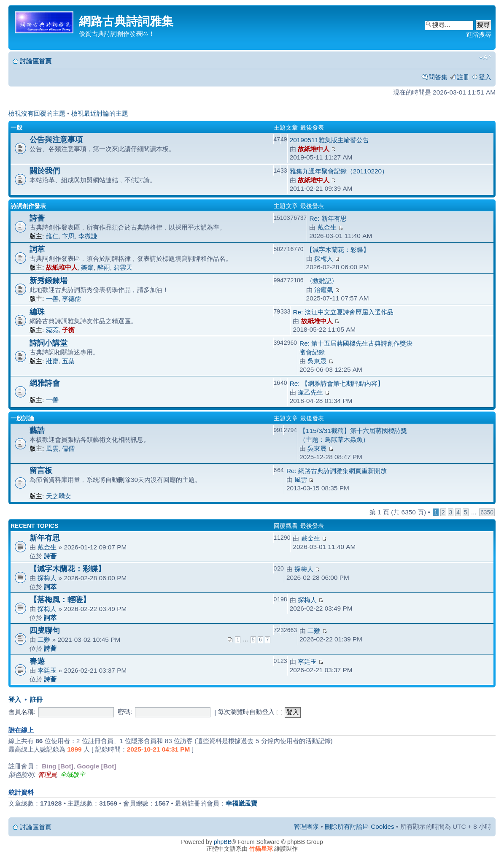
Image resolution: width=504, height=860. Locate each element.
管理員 (47, 775)
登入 (485, 77)
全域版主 (73, 775)
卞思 (68, 236)
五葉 (68, 361)
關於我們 (45, 171)
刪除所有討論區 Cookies (360, 826)
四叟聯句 (45, 630)
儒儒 (68, 448)
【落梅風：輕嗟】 (60, 599)
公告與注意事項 (56, 139)
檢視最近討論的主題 (100, 113)
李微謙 (88, 236)
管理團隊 (306, 826)
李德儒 (71, 299)
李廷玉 (47, 670)
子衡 (68, 330)
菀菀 (52, 330)
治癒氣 (324, 290)
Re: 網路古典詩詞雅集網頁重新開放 (337, 471)
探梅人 (324, 258)
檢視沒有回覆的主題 (37, 113)
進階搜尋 (479, 34)
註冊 (463, 77)
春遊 (37, 661)
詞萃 (37, 249)
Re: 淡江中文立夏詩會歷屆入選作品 (343, 312)
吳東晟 (317, 361)
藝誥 (37, 430)
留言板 (41, 470)
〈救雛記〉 (322, 281)
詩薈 (37, 218)
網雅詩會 (45, 383)
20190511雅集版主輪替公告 (329, 140)
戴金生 (327, 227)
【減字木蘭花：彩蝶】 (338, 250)
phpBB (223, 842)
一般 (16, 127)
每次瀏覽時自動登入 (250, 712)
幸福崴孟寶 (241, 803)
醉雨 (104, 267)
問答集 (438, 77)
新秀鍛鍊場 (49, 280)
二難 (44, 640)
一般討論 (22, 418)
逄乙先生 (310, 392)
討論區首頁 (36, 61)
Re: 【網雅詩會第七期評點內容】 (337, 383)
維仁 (52, 236)
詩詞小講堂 (49, 343)
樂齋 (87, 267)
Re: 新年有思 (328, 218)
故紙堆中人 (314, 149)
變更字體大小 (485, 57)
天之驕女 (59, 496)
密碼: (125, 712)
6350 (487, 512)
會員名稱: (22, 712)
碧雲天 (123, 267)
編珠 (37, 312)
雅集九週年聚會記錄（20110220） (339, 171)
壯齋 (52, 361)
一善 (52, 299)
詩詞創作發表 (28, 206)
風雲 (52, 448)
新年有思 (45, 538)
